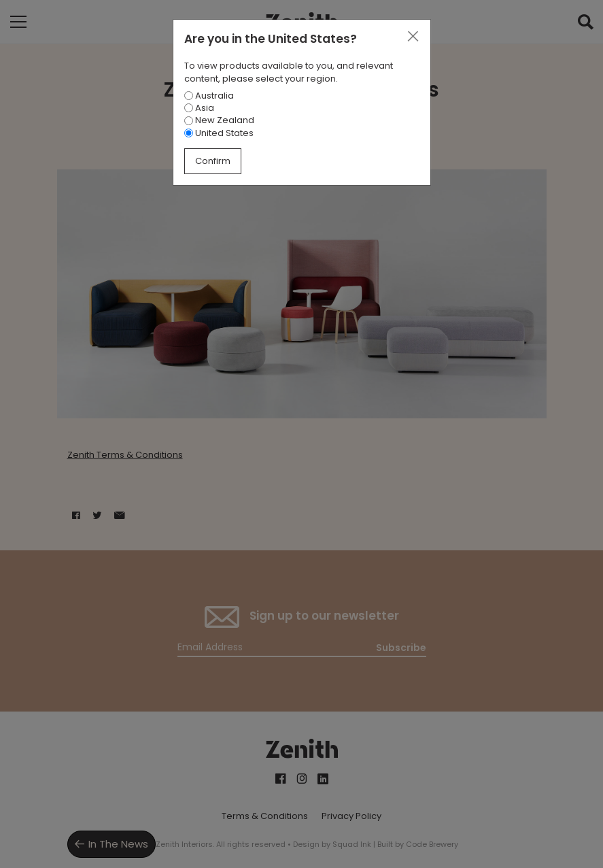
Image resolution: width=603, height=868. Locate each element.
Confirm (213, 161)
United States (219, 133)
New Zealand (219, 120)
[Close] (413, 37)
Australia (209, 96)
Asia (199, 108)
